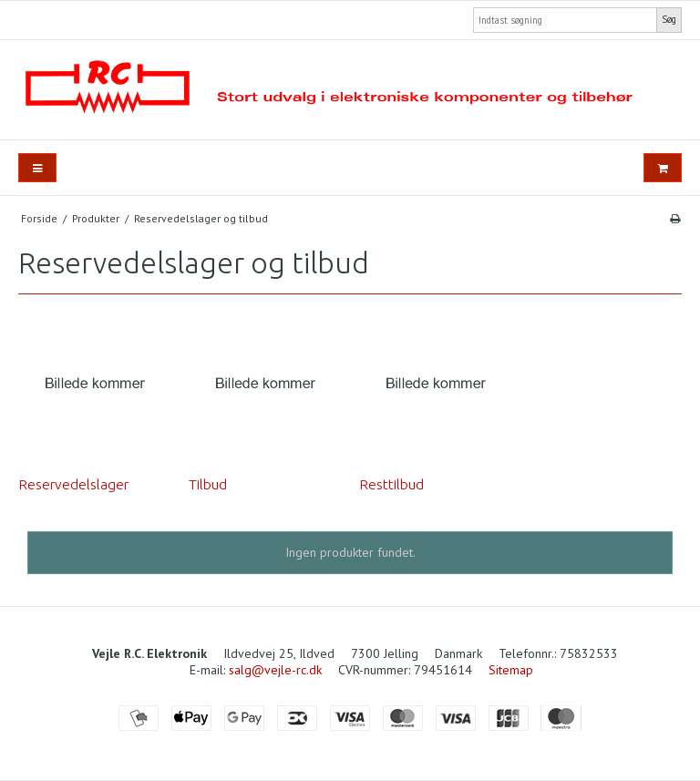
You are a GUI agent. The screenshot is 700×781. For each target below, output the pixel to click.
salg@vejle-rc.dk (275, 670)
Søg (669, 19)
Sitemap (511, 670)
